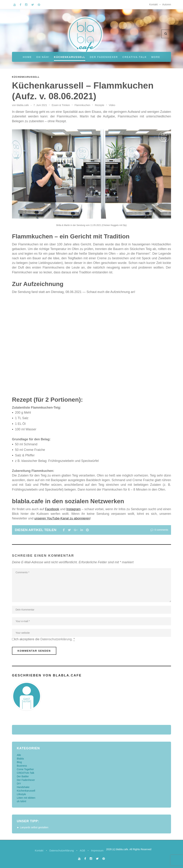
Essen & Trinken (61, 105)
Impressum (98, 850)
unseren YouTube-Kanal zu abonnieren (62, 518)
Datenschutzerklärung (56, 639)
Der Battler (23, 776)
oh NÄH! (43, 57)
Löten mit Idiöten (26, 798)
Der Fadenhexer (104, 57)
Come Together (25, 769)
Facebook (52, 509)
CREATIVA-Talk (135, 57)
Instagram (73, 509)
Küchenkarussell (70, 57)
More (156, 57)
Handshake (23, 787)
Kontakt (153, 4)
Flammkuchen (82, 105)
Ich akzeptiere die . (44, 639)
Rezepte (100, 105)
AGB (83, 850)
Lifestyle (21, 794)
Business (22, 766)
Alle (19, 755)
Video (112, 105)
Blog (19, 762)
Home (27, 57)
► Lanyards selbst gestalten (33, 827)
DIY (19, 783)
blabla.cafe (23, 105)
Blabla (20, 758)
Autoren (167, 4)
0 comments (159, 530)
